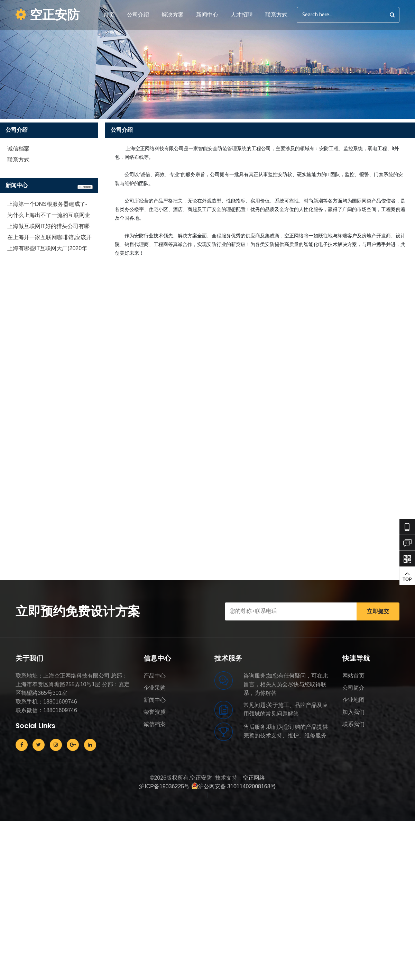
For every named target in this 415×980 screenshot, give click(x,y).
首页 (109, 15)
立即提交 (378, 611)
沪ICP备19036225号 (164, 786)
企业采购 (155, 688)
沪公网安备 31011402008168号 (234, 786)
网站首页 (353, 676)
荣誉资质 (155, 712)
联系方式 (276, 15)
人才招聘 (242, 15)
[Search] (348, 15)
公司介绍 (138, 15)
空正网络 (254, 778)
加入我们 (353, 712)
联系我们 (353, 724)
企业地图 (353, 700)
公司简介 (353, 688)
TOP (407, 577)
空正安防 (48, 15)
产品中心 (155, 676)
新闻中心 (207, 15)
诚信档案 (18, 149)
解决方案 (173, 15)
